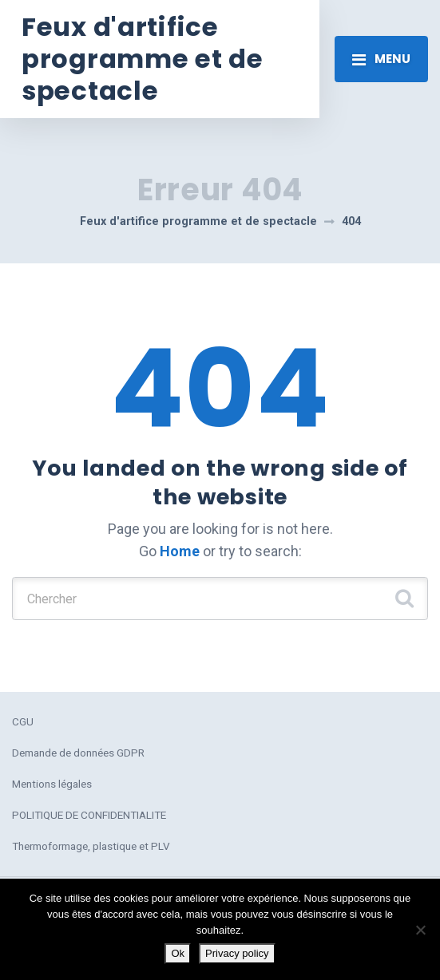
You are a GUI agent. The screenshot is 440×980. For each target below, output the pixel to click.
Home (180, 551)
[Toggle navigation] (381, 59)
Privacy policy (237, 953)
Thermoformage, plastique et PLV (91, 846)
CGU (23, 721)
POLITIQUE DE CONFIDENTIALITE (89, 815)
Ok (178, 953)
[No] (420, 930)
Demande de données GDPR (78, 753)
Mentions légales (52, 784)
